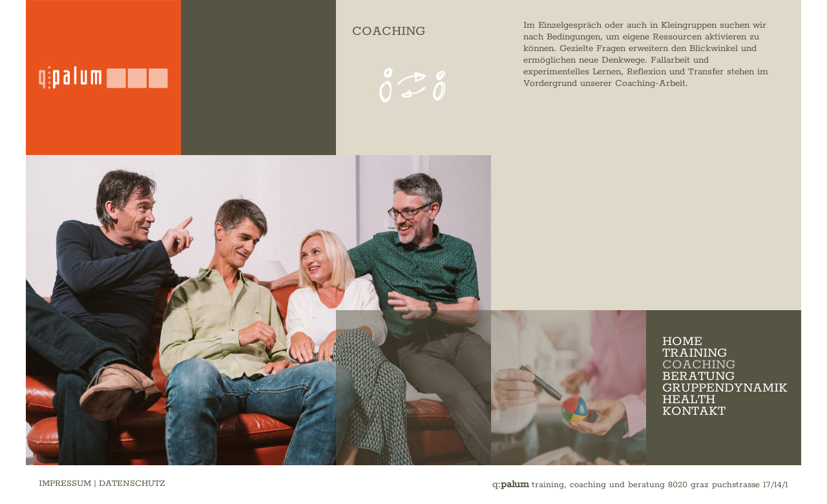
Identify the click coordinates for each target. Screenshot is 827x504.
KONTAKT (694, 411)
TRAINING (695, 353)
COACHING (699, 365)
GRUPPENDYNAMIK (725, 388)
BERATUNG (698, 376)
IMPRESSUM (65, 484)
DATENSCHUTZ (132, 484)
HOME (682, 341)
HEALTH (689, 400)
